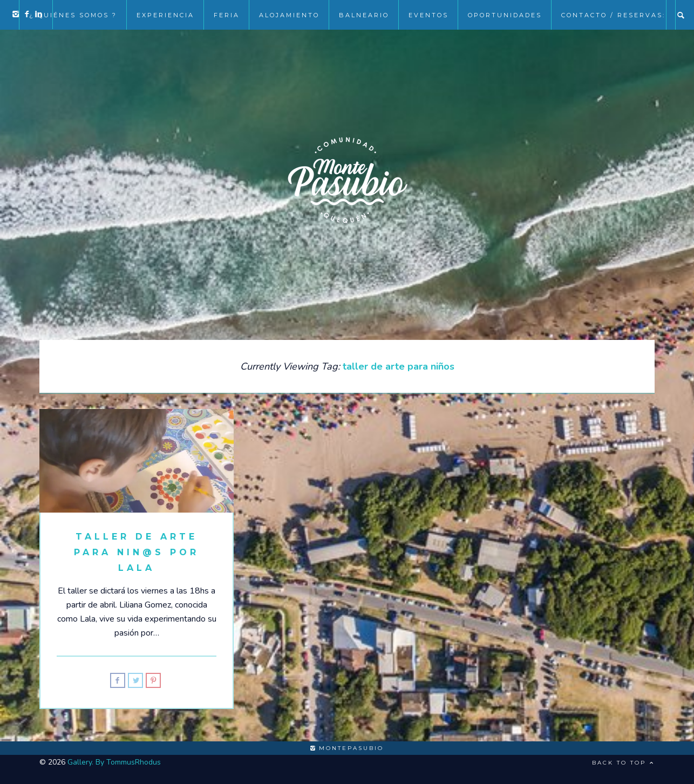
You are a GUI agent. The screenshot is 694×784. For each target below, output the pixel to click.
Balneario (364, 15)
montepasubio (347, 748)
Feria (227, 15)
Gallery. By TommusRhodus (114, 762)
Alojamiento (289, 15)
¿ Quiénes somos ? (73, 15)
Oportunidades (505, 15)
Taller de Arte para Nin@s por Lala (137, 552)
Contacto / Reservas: (613, 15)
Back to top (623, 763)
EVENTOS (428, 15)
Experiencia (165, 15)
